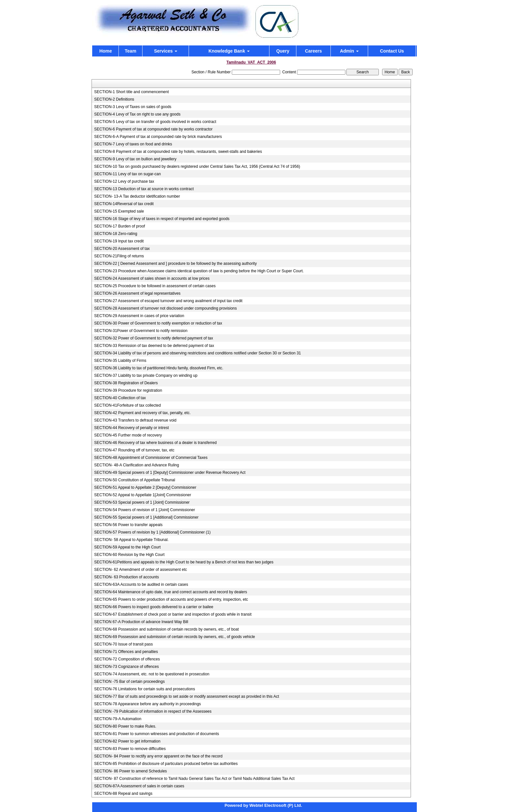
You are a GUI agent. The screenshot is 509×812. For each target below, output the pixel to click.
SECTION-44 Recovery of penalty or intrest (131, 428)
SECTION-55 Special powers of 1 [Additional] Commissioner (146, 517)
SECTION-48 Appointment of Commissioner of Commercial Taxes (151, 458)
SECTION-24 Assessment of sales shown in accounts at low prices (152, 278)
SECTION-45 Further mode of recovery (128, 435)
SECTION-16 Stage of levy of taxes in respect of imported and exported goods (162, 219)
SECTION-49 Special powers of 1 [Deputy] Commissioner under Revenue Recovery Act (170, 473)
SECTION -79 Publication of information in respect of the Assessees (153, 711)
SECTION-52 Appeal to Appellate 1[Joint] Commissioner (143, 495)
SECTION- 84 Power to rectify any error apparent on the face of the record (158, 756)
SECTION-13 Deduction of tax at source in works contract (144, 189)
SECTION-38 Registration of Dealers (126, 383)
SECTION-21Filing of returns (119, 256)
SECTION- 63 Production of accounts (126, 577)
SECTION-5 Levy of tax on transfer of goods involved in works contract (155, 122)
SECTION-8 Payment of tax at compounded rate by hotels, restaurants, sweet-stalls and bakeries (178, 152)
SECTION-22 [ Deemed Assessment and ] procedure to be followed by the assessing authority (175, 264)
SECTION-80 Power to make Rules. (125, 726)
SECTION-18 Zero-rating (116, 234)
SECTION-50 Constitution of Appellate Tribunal (135, 480)
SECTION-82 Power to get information (127, 741)
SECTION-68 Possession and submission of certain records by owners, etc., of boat (167, 629)
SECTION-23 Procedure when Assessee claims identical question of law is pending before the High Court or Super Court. (199, 271)
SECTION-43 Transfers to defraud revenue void (135, 420)
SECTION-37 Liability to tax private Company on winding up (146, 375)
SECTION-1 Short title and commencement (131, 92)
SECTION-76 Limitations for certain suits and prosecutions (145, 689)
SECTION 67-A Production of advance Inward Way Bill (141, 622)
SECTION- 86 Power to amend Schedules (130, 771)
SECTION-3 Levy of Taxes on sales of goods (133, 107)
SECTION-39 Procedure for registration (128, 390)
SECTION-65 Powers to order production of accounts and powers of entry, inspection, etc (171, 599)
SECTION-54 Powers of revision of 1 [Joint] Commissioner (145, 510)
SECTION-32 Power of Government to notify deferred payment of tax (154, 338)
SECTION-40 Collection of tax (120, 398)
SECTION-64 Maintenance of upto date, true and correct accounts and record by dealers (171, 592)
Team (130, 51)
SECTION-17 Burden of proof (120, 226)
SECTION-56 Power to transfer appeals (128, 525)
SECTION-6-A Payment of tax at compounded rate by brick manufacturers (158, 137)
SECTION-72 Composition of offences (127, 659)
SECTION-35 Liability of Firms (120, 361)
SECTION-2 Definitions (114, 99)
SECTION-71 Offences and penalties (126, 652)
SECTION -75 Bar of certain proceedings (129, 682)
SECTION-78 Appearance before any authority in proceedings (148, 704)
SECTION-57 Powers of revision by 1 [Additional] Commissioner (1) (152, 532)
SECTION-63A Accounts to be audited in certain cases (141, 584)
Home (106, 51)
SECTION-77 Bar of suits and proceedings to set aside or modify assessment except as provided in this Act (187, 696)
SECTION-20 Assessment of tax (122, 249)
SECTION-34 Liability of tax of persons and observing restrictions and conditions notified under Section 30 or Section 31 (198, 353)
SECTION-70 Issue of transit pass (124, 644)
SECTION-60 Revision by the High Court (129, 555)
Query (283, 51)
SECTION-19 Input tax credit (119, 241)
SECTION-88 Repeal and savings (123, 794)
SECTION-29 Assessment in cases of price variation (139, 316)
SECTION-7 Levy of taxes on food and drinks (133, 144)
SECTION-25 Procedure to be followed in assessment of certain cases (155, 286)
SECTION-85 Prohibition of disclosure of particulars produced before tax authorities (166, 764)
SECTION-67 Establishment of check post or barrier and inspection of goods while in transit (173, 614)
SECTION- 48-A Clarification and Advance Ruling (137, 465)
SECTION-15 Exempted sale (119, 211)
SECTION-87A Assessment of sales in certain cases (139, 786)
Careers (313, 51)
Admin (349, 51)
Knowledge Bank (229, 51)
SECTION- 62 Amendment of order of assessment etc (141, 570)
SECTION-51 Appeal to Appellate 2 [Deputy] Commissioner (145, 487)
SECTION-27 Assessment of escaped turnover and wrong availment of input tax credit (168, 301)
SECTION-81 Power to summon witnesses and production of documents (157, 734)
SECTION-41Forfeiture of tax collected (127, 405)
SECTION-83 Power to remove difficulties (130, 749)
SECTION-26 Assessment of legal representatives (137, 293)
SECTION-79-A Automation (118, 719)
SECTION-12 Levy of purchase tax (124, 181)
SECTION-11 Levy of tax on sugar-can (127, 174)
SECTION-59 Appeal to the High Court (127, 547)
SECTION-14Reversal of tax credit (124, 204)
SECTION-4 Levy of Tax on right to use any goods (137, 114)
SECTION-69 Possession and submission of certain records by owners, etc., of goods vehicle (175, 637)
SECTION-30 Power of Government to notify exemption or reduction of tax (158, 323)
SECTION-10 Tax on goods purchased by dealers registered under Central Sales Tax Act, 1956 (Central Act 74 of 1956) (197, 166)
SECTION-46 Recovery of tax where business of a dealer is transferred (155, 443)
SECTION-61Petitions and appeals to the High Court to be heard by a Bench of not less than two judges (184, 562)
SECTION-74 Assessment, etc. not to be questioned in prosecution (152, 674)
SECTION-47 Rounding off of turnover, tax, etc (134, 450)
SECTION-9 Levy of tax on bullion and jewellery (135, 159)
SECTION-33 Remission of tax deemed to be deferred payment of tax (154, 346)
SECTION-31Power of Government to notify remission (141, 331)
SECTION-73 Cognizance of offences (126, 667)
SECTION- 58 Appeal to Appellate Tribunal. (131, 540)
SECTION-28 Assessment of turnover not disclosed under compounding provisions (166, 308)
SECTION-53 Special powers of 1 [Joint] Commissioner (142, 502)
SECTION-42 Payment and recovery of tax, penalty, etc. (142, 413)
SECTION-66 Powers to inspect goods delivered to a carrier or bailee (154, 607)
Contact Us (392, 51)
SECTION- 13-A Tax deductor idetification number (137, 196)
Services (166, 51)
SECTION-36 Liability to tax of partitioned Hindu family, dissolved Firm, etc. (159, 368)
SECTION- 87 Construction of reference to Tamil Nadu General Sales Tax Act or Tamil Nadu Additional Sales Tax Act (194, 779)
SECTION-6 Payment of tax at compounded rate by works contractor (153, 129)
